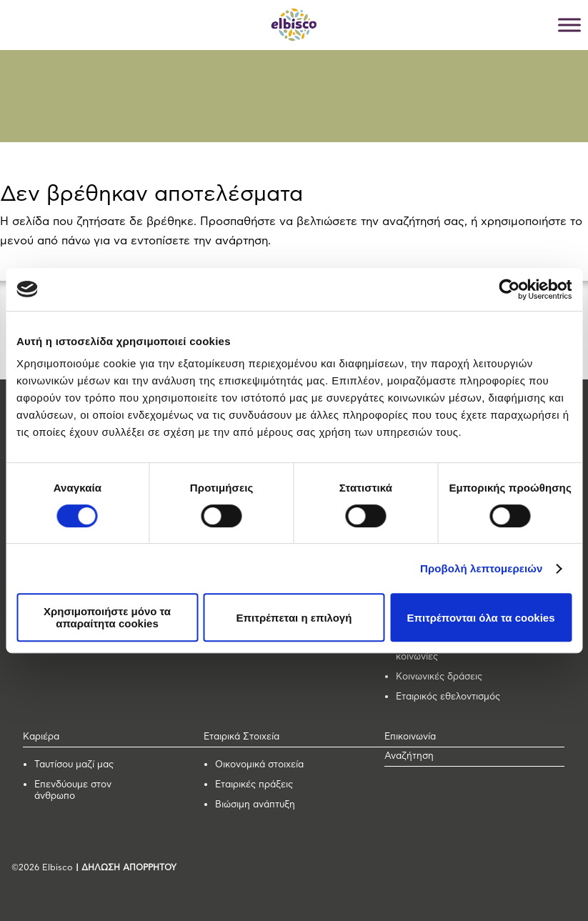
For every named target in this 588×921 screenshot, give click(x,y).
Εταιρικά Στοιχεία (241, 737)
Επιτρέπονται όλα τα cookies (480, 618)
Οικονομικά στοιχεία (259, 765)
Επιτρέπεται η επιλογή (294, 618)
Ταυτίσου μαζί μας (74, 765)
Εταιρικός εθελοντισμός (448, 697)
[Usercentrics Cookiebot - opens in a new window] (509, 289)
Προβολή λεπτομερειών (482, 568)
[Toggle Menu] (569, 25)
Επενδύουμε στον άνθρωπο (73, 791)
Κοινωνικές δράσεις (439, 677)
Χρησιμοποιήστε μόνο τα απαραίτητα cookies (107, 617)
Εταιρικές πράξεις (254, 785)
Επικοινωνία (410, 737)
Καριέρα (41, 737)
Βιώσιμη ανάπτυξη (255, 805)
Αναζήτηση (409, 756)
